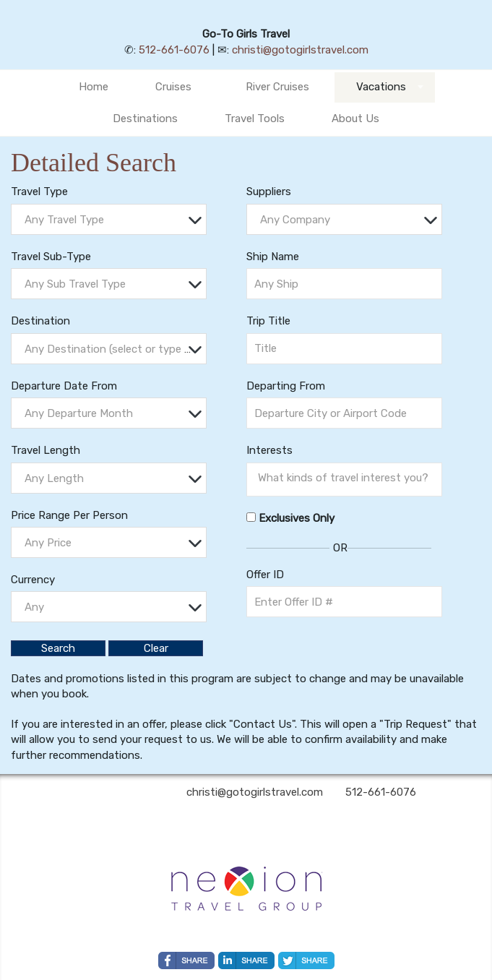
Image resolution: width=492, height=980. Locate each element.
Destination (40, 321)
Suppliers (269, 192)
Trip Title (268, 321)
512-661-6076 (174, 50)
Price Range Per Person (69, 515)
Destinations (145, 119)
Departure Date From (64, 386)
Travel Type (39, 192)
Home (94, 87)
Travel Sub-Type (51, 257)
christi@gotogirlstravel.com (300, 50)
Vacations (381, 87)
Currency (33, 580)
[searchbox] (348, 478)
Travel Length (46, 450)
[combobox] (109, 219)
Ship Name (273, 257)
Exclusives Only (297, 518)
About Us (355, 119)
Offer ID (265, 575)
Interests (269, 450)
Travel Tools (255, 119)
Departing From (286, 386)
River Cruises (277, 87)
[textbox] (112, 220)
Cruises (173, 87)
